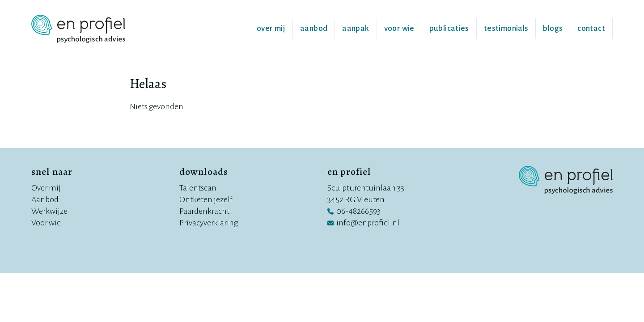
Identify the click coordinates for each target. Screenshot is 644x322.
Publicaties (449, 28)
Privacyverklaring (209, 223)
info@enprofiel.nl (368, 223)
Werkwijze (49, 211)
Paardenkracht (204, 211)
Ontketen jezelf (206, 199)
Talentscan (198, 188)
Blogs (553, 28)
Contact (591, 28)
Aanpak (356, 28)
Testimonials (506, 28)
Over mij (271, 28)
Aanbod (314, 28)
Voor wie (399, 28)
